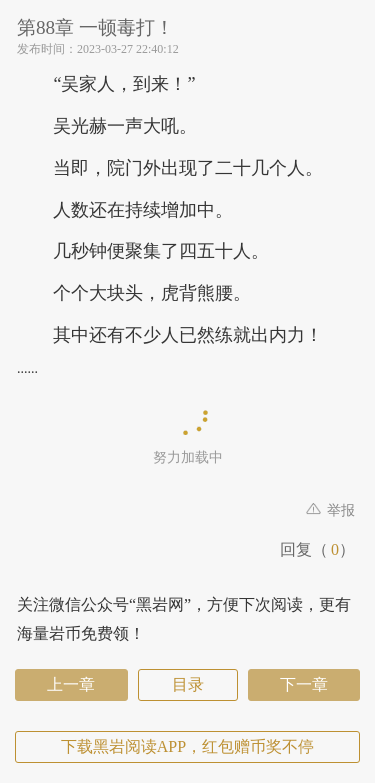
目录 (188, 684)
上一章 (71, 684)
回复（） (317, 549)
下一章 (304, 684)
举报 (331, 510)
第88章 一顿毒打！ (95, 27)
